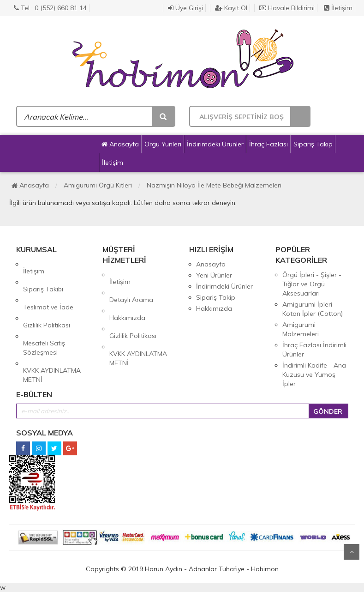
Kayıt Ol (231, 8)
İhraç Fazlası (269, 144)
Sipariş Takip (313, 144)
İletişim (338, 8)
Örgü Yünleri (163, 144)
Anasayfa (120, 144)
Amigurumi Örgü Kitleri (98, 185)
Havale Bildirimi (287, 8)
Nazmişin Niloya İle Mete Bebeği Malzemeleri (214, 185)
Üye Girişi (185, 8)
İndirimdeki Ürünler (215, 144)
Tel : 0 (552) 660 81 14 (50, 8)
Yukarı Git (352, 552)
